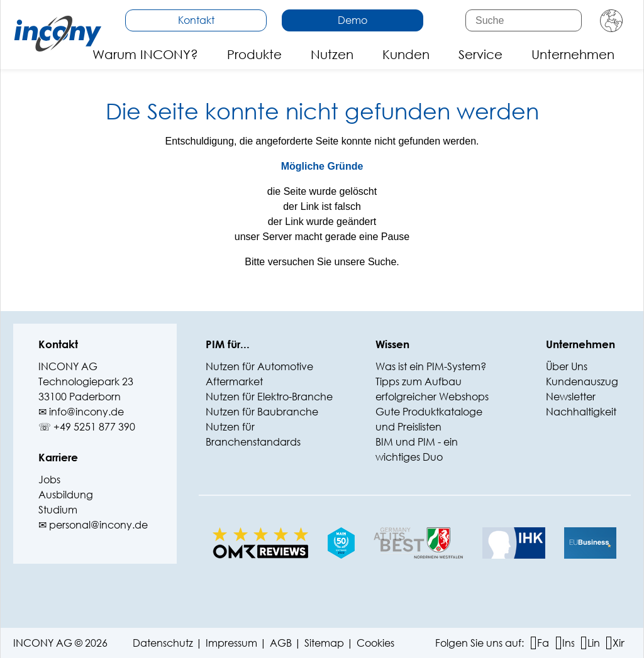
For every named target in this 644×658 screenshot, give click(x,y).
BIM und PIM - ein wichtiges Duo (417, 449)
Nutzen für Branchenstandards (253, 434)
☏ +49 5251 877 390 (87, 426)
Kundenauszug (582, 381)
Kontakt (196, 20)
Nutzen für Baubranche (262, 411)
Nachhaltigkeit (581, 411)
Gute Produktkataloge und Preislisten (429, 419)
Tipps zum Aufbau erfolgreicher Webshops (432, 389)
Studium (58, 509)
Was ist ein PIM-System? (431, 366)
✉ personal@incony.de (93, 524)
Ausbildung (66, 494)
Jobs (49, 479)
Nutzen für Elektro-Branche (269, 396)
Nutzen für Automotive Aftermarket (259, 374)
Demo (353, 20)
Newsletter (571, 396)
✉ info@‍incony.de (81, 411)
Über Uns (567, 366)
